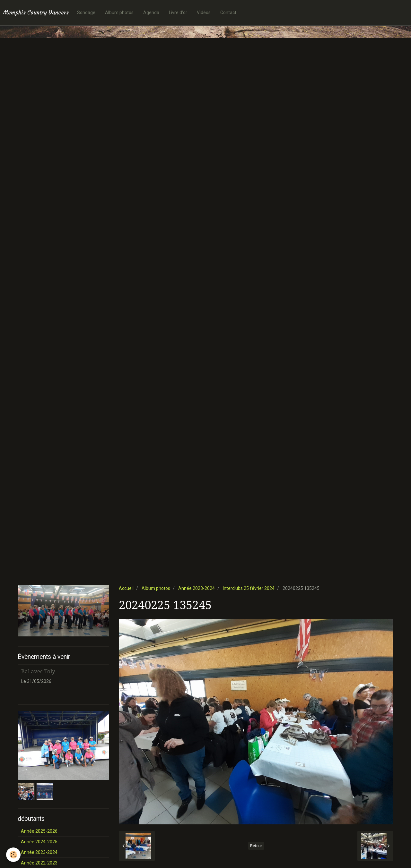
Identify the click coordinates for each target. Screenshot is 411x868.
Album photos (119, 13)
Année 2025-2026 (39, 831)
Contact (228, 13)
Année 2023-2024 (197, 588)
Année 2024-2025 (39, 842)
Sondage (86, 13)
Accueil (126, 588)
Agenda (151, 13)
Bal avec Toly (38, 671)
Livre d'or (178, 13)
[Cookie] (14, 855)
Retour (256, 846)
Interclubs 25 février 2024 (249, 588)
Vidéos (204, 13)
